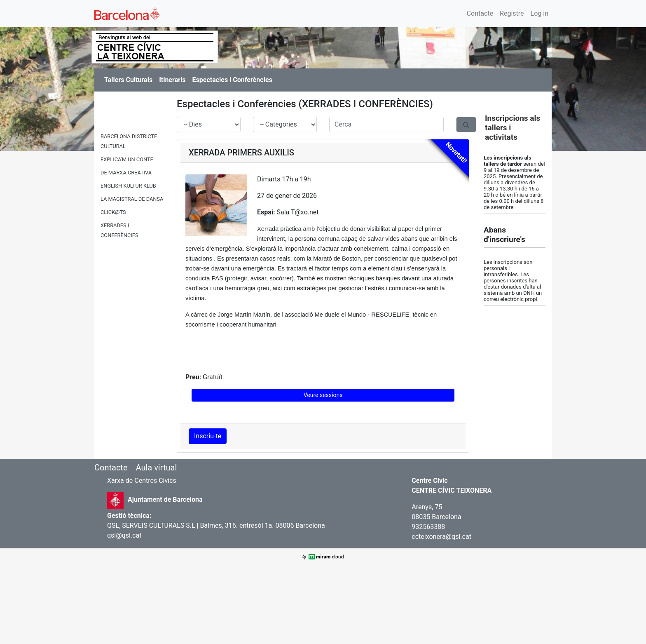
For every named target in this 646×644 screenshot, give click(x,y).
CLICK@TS (113, 212)
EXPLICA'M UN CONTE (127, 159)
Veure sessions (323, 395)
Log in (540, 13)
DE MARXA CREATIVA (126, 173)
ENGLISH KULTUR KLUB (128, 186)
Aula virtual (156, 468)
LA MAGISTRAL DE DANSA (132, 199)
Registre (512, 13)
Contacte (480, 13)
